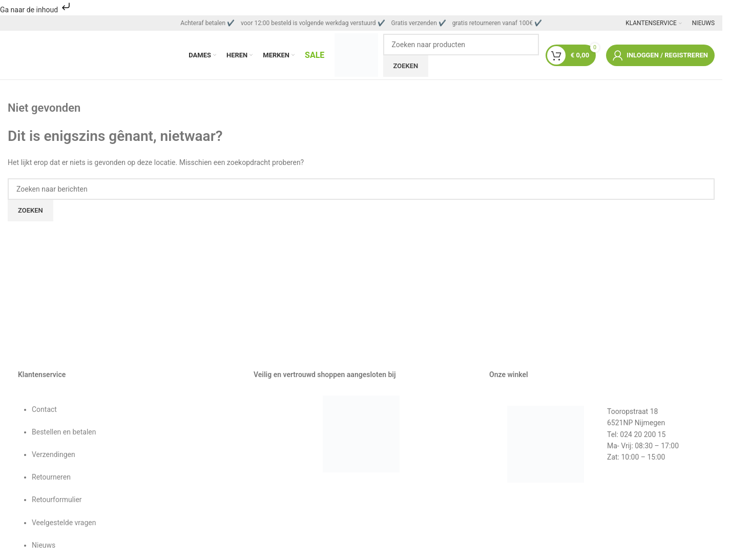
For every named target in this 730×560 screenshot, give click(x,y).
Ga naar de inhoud (36, 10)
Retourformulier (57, 503)
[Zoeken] (462, 46)
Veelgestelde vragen (64, 525)
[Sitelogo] (356, 56)
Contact (44, 412)
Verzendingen (54, 458)
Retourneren (51, 480)
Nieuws (44, 548)
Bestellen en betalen (64, 435)
